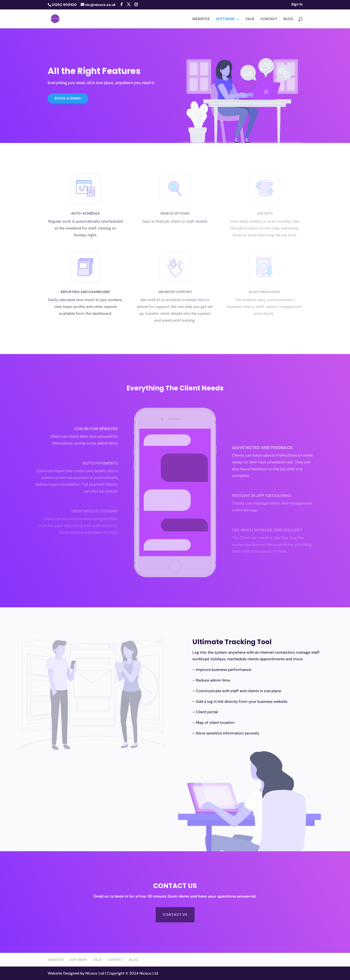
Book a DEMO (68, 98)
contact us (175, 915)
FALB (250, 19)
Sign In (297, 5)
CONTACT (269, 19)
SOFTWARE (225, 19)
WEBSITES (201, 19)
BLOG (288, 19)
